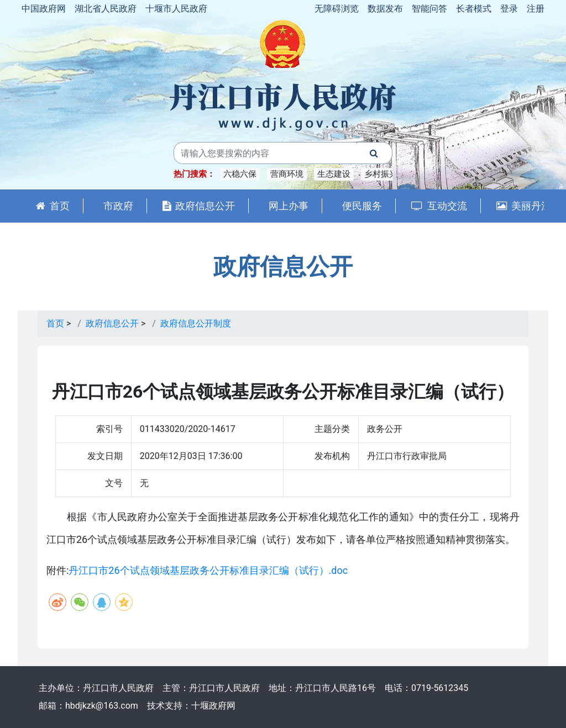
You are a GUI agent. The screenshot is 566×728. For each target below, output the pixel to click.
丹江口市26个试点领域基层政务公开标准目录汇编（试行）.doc (208, 570)
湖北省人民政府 (106, 9)
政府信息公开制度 (196, 323)
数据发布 (385, 9)
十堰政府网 (213, 706)
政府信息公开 (199, 206)
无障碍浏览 (337, 9)
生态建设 (334, 174)
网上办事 (289, 206)
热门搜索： (194, 174)
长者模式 (474, 9)
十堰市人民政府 (176, 9)
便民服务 (362, 206)
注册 (536, 9)
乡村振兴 (381, 174)
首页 (53, 206)
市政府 (118, 206)
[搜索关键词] (265, 153)
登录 (509, 9)
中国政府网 (44, 9)
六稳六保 (240, 174)
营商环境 (287, 174)
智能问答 (429, 9)
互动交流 (439, 206)
